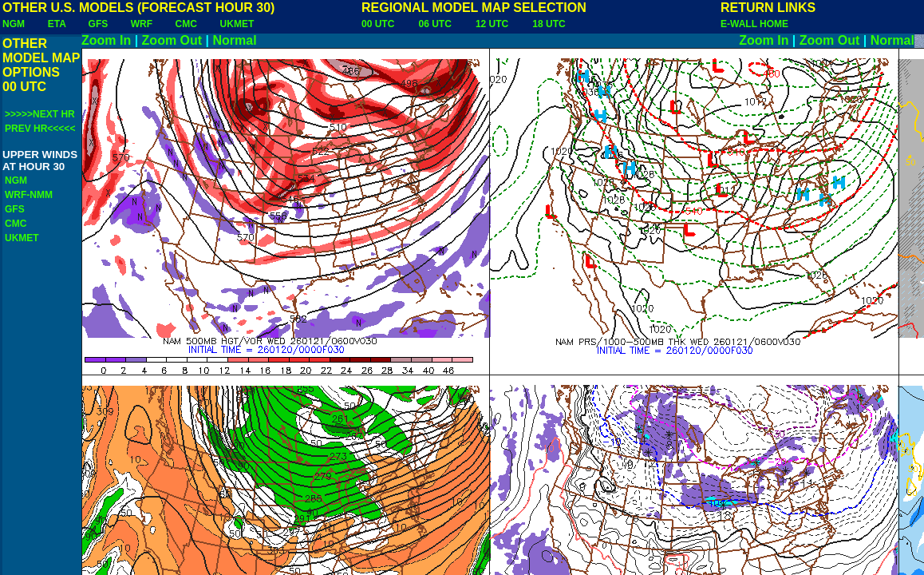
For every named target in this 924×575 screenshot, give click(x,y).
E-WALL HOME (754, 24)
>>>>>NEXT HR (40, 114)
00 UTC (378, 24)
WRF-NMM (29, 195)
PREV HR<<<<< (40, 129)
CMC (186, 24)
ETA (57, 24)
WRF (142, 24)
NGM (14, 24)
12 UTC (492, 24)
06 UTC (434, 24)
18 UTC (549, 24)
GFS (99, 24)
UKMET (237, 24)
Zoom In (106, 40)
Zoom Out (172, 40)
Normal (235, 40)
